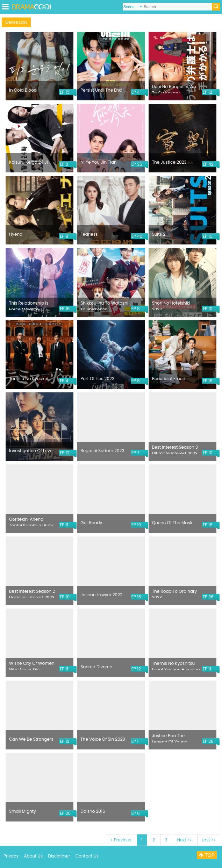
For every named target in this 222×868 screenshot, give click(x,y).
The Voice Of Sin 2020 (103, 739)
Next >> (185, 840)
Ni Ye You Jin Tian (98, 162)
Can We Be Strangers (31, 739)
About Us (33, 856)
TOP (207, 855)
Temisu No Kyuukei (29, 379)
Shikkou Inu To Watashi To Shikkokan (104, 305)
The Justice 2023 (169, 162)
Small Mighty (23, 811)
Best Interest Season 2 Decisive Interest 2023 (32, 593)
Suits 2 (159, 234)
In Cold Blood (23, 90)
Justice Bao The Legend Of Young (170, 738)
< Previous (121, 840)
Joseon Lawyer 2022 (101, 595)
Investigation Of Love (31, 451)
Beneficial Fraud (169, 379)
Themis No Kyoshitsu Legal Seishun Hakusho (176, 665)
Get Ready (91, 523)
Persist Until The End (101, 90)
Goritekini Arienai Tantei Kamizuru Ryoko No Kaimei (33, 521)
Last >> (209, 840)
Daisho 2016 (93, 811)
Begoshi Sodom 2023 (102, 451)
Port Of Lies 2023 (97, 379)
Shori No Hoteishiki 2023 (171, 305)
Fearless (89, 234)
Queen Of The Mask (172, 523)
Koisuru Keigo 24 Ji (28, 162)
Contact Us (87, 856)
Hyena (16, 234)
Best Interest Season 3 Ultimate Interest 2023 (175, 449)
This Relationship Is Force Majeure (29, 305)
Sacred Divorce (96, 667)
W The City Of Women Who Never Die (32, 665)
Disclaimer (59, 856)
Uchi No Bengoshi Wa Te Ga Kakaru (174, 88)
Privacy (11, 856)
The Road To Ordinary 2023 (175, 593)
